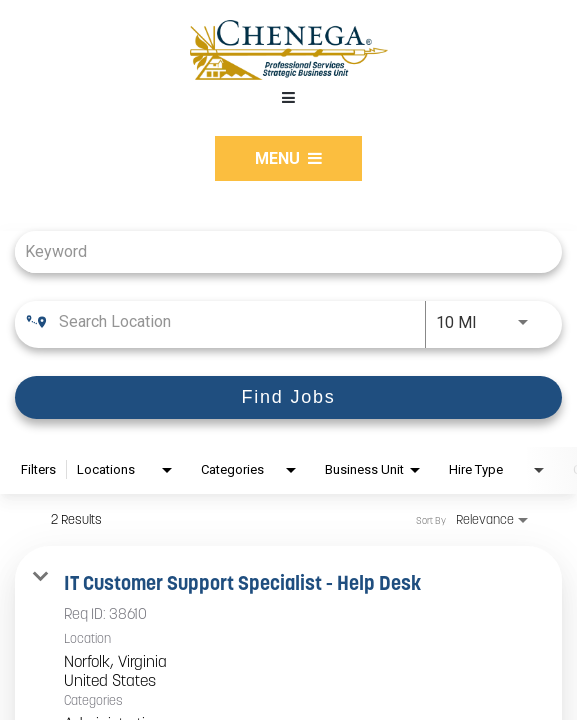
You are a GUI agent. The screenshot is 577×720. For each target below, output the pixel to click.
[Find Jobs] (288, 397)
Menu (288, 158)
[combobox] (278, 251)
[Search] (288, 397)
